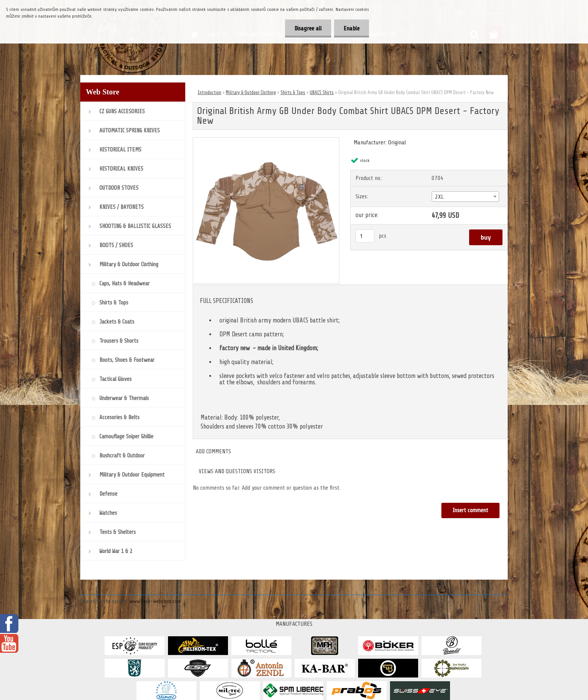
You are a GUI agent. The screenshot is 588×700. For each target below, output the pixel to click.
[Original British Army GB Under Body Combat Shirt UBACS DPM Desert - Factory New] (266, 141)
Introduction (209, 92)
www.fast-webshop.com (155, 601)
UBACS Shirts (322, 92)
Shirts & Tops (293, 92)
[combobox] (465, 196)
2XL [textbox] (439, 197)
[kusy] (365, 236)
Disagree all (308, 28)
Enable (352, 28)
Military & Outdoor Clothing (251, 92)
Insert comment (470, 510)
